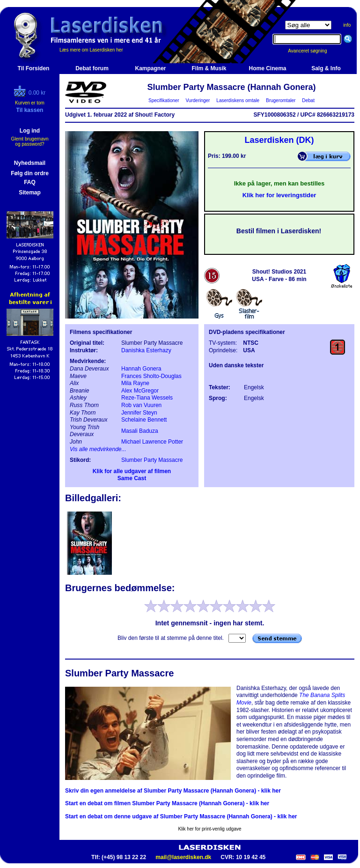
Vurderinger (198, 100)
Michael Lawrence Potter (152, 442)
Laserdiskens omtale (238, 100)
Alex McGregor (140, 391)
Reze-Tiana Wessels (147, 398)
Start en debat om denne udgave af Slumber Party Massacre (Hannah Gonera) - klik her (181, 816)
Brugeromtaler (280, 100)
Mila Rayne (135, 383)
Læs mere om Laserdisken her (91, 50)
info (347, 25)
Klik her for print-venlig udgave (209, 829)
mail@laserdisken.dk (183, 857)
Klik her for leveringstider (279, 195)
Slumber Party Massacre (152, 460)
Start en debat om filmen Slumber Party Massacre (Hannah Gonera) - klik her (167, 803)
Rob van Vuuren (141, 405)
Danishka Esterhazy (146, 350)
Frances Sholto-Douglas (151, 376)
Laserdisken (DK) (279, 140)
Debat (309, 100)
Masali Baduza (140, 431)
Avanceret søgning (312, 51)
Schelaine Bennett (144, 420)
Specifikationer (164, 100)
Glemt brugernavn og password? (29, 141)
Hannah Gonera (141, 369)
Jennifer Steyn (139, 413)
